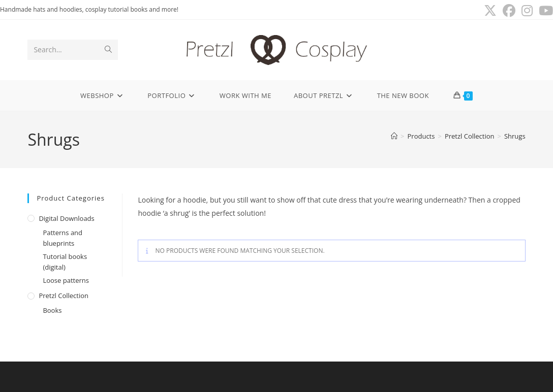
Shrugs (515, 136)
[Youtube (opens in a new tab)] (544, 11)
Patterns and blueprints (63, 238)
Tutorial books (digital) (65, 262)
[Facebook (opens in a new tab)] (509, 11)
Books (52, 310)
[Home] (394, 136)
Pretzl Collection (64, 296)
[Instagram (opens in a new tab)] (527, 11)
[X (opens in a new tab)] (490, 11)
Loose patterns (66, 280)
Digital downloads (66, 218)
